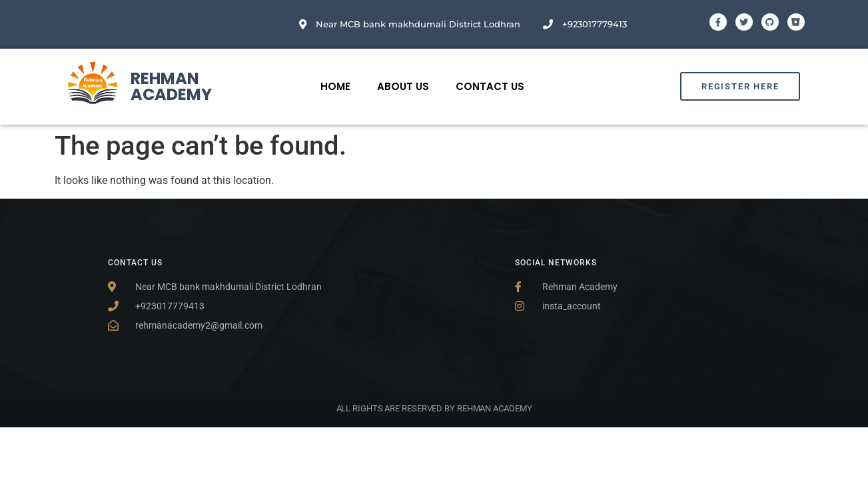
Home (335, 86)
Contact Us (490, 86)
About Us (403, 86)
